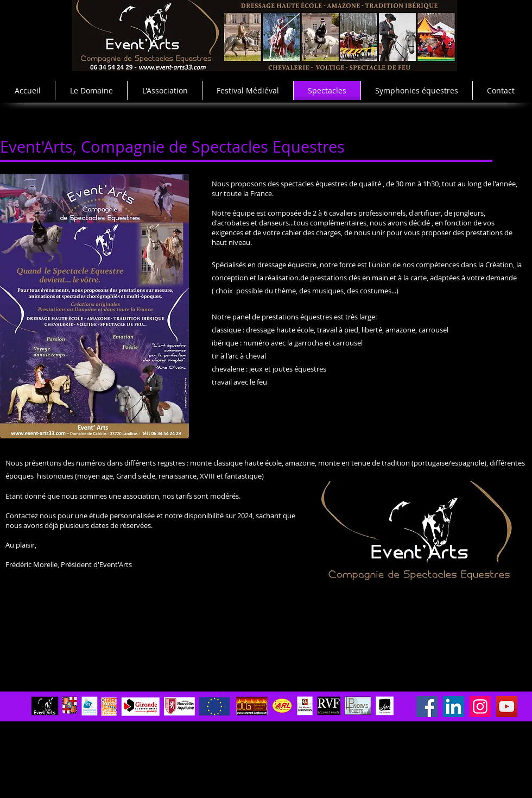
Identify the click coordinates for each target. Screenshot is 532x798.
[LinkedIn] (454, 706)
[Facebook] (427, 706)
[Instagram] (480, 706)
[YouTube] (507, 706)
